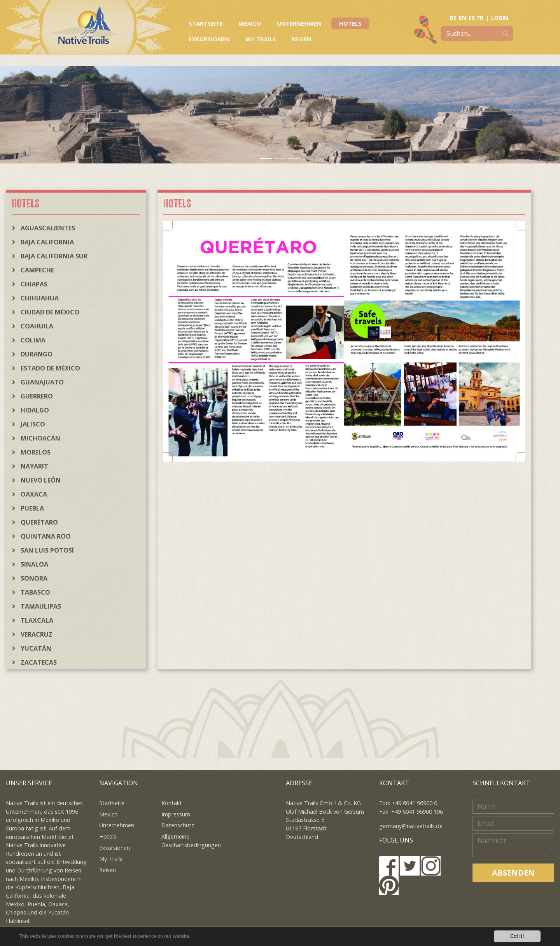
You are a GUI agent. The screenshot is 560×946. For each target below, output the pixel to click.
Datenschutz (178, 825)
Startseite (206, 23)
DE (453, 18)
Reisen (302, 39)
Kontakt (172, 803)
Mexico (250, 23)
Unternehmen (299, 23)
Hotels (350, 23)
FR (480, 18)
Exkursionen (209, 39)
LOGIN (500, 18)
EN (463, 18)
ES (472, 18)
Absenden (513, 873)
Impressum (176, 814)
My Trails (261, 39)
